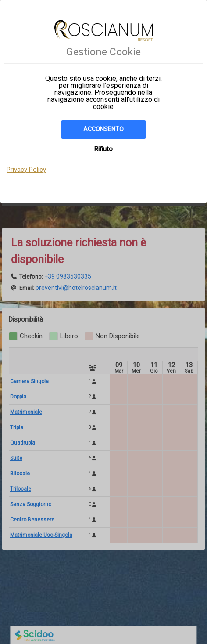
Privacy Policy (26, 170)
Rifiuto (103, 149)
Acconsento (103, 129)
